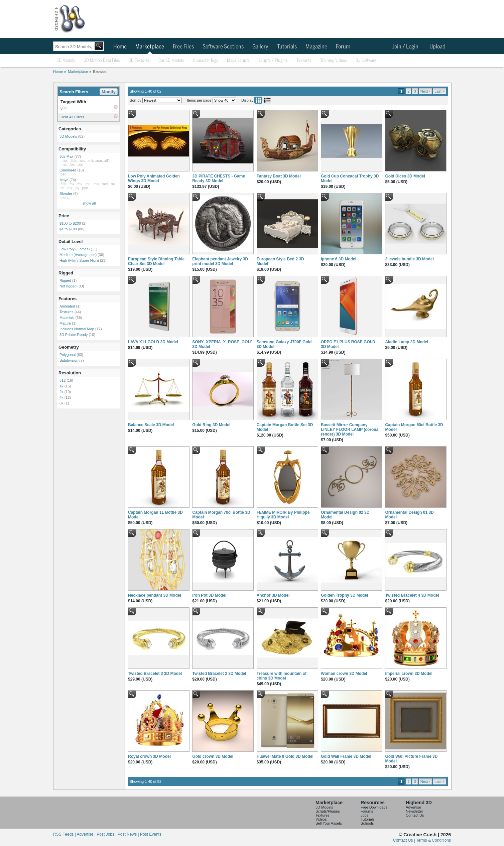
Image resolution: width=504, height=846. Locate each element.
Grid (258, 100)
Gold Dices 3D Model (405, 176)
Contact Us (415, 815)
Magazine (316, 47)
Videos (321, 819)
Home (120, 47)
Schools (367, 823)
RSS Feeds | (65, 834)
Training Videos (334, 61)
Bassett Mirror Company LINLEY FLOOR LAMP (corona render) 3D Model (350, 430)
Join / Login (405, 47)
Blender (66, 194)
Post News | (129, 834)
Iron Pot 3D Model (209, 595)
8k (61, 403)
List (267, 100)
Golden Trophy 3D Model (344, 595)
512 (62, 380)
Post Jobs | (107, 834)
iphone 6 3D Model (339, 259)
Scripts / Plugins (273, 61)
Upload (437, 47)
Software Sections (223, 47)
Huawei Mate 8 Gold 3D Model (285, 756)
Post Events (151, 834)
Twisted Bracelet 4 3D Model (412, 595)
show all (89, 203)
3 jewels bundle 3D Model (409, 259)
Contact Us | (405, 840)
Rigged (65, 280)
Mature (65, 323)
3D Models (66, 61)
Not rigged (68, 286)
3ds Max (67, 156)
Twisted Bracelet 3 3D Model (155, 674)
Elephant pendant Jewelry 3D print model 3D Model (220, 261)
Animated (67, 306)
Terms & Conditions (433, 840)
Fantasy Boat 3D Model (279, 176)
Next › (425, 91)
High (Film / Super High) (79, 260)
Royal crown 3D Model (149, 756)
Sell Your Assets (329, 823)
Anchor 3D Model (273, 595)
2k (61, 392)
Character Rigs (206, 61)
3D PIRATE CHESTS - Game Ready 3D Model (219, 178)
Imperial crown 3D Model (409, 674)
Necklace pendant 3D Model (155, 595)
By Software (366, 61)
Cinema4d (68, 170)
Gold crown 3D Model (213, 756)
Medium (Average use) (78, 255)
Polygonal (68, 355)
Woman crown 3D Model (344, 674)
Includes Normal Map (77, 329)
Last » (439, 91)
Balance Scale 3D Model (151, 425)
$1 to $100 (68, 229)
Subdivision (69, 360)
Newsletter (414, 811)
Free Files (183, 47)
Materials (67, 318)
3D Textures (139, 61)
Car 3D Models (171, 61)
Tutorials (287, 47)
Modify (109, 92)
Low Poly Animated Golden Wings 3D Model (154, 178)
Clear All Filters (72, 117)
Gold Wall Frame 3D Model (346, 756)
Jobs (364, 815)
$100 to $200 (70, 223)
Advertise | (87, 834)
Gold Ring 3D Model (211, 425)
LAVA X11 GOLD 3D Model (153, 342)
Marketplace (150, 47)
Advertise (413, 807)
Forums (367, 811)
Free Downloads (374, 807)
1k (61, 386)
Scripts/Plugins (328, 811)
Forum (343, 47)
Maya (64, 180)
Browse (100, 72)
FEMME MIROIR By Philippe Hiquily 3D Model (283, 515)
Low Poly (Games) (75, 249)
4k (61, 397)
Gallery (260, 47)
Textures (304, 61)
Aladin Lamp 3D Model (407, 342)
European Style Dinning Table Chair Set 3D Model (156, 261)
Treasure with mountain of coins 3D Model (282, 676)
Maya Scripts (238, 61)
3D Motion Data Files (102, 61)
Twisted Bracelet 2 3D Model (219, 674)
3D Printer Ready (74, 335)
